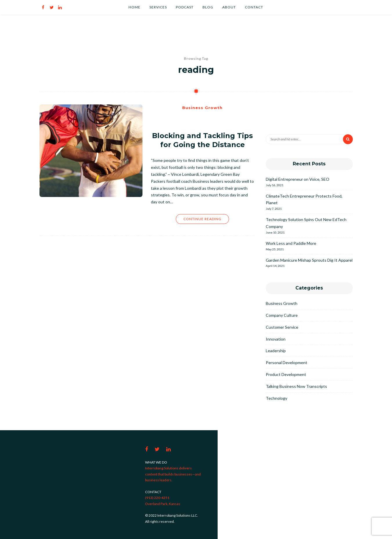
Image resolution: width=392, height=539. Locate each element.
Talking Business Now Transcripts (296, 386)
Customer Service (282, 327)
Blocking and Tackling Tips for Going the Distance (202, 140)
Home (134, 7)
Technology (277, 398)
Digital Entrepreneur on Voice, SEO (298, 179)
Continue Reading (202, 219)
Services (158, 7)
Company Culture (282, 315)
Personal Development (287, 362)
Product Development (286, 374)
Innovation (276, 339)
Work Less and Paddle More (291, 243)
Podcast (185, 7)
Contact (254, 7)
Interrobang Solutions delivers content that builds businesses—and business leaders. (173, 474)
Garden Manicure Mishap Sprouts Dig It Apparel (309, 260)
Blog (208, 7)
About (229, 7)
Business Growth (202, 108)
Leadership (276, 351)
